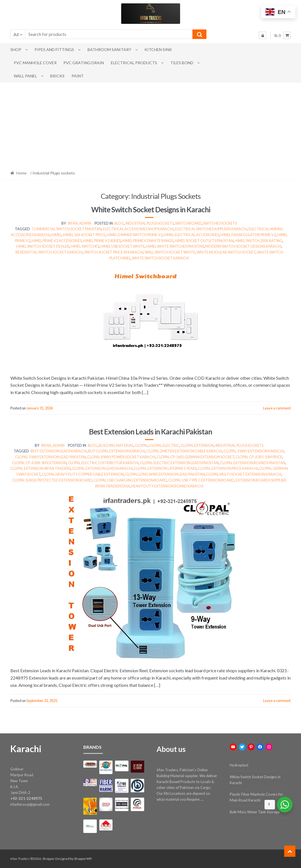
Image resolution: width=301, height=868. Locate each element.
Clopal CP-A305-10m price (259, 457)
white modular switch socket (226, 252)
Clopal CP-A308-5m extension (39, 463)
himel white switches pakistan (175, 246)
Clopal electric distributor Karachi (103, 463)
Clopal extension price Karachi (228, 468)
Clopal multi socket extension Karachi (244, 474)
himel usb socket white (123, 246)
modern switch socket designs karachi (243, 246)
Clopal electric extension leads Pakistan (179, 463)
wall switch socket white (170, 252)
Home (21, 173)
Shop (16, 49)
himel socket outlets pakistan (204, 241)
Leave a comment (277, 408)
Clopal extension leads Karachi (102, 468)
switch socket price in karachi (114, 252)
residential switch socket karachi (49, 252)
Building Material (116, 445)
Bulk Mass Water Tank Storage (255, 812)
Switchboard (188, 223)
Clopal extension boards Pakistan (253, 463)
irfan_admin (79, 223)
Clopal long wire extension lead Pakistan (165, 474)
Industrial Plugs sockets (150, 223)
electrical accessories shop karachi (138, 229)
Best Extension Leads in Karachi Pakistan (150, 432)
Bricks (57, 76)
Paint (78, 76)
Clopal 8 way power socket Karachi (121, 457)
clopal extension (197, 445)
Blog (119, 223)
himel (57, 235)
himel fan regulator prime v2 (248, 235)
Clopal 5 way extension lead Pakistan (50, 457)
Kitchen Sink (158, 49)
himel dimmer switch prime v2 (135, 235)
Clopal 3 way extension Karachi (254, 451)
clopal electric (164, 445)
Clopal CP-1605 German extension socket (196, 457)
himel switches (85, 246)
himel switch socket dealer (43, 246)
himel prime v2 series (102, 241)
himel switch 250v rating (259, 241)
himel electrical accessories (191, 235)
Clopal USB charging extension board (130, 480)
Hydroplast (239, 765)
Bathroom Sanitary (109, 49)
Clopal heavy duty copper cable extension (83, 474)
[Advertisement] (150, 125)
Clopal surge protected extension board (52, 480)
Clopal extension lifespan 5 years (165, 468)
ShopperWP (83, 859)
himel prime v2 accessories (57, 241)
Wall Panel (25, 76)
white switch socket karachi (161, 258)
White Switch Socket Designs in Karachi (151, 209)
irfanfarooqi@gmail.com (30, 804)
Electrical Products (134, 63)
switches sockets (220, 223)
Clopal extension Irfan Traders (41, 468)
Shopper (49, 859)
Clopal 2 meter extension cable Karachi (184, 451)
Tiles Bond (182, 63)
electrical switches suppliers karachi (211, 229)
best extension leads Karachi (59, 451)
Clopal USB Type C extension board (201, 480)
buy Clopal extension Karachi (117, 451)
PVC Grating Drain (84, 63)
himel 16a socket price (84, 235)
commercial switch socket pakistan (67, 229)
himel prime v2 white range (148, 241)
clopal (141, 445)
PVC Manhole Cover (35, 63)
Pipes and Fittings (54, 49)
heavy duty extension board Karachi (167, 486)
